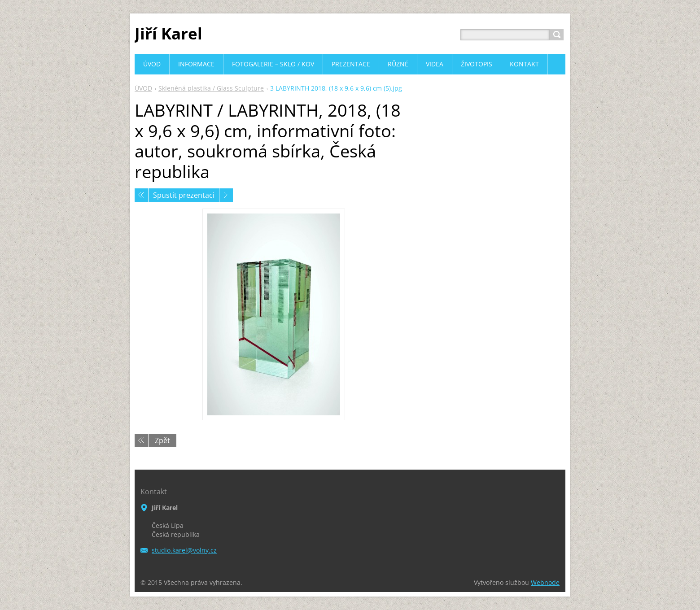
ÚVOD (143, 88)
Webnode (545, 582)
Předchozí (141, 195)
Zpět (162, 440)
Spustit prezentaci (184, 195)
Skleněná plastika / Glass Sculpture (211, 88)
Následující (226, 195)
